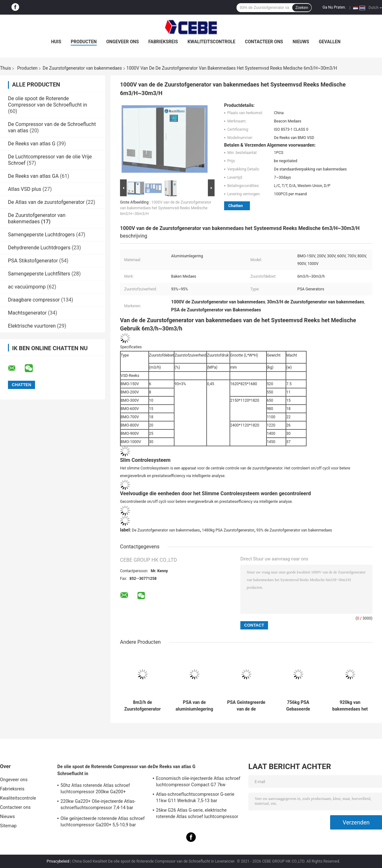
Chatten (236, 206)
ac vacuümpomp (27, 287)
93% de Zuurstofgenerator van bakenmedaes (294, 530)
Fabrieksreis (163, 42)
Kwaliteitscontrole (212, 42)
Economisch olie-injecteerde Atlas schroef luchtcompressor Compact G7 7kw (198, 781)
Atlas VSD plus (25, 189)
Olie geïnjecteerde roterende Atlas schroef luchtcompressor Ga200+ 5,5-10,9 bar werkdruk (103, 823)
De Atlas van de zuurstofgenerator (46, 202)
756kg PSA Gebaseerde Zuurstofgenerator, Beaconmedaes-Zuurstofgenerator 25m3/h (298, 706)
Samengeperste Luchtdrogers (41, 235)
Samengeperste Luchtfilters (39, 274)
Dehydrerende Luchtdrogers (39, 248)
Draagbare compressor (34, 300)
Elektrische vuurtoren (32, 326)
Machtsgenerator (27, 313)
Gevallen (329, 42)
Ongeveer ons (123, 42)
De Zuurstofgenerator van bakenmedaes (82, 68)
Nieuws (301, 42)
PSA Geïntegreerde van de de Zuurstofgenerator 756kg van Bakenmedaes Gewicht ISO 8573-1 (246, 706)
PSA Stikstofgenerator (33, 261)
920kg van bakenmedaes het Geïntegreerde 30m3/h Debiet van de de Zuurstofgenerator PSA (350, 706)
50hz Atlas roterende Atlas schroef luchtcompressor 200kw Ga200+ (95, 788)
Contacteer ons (264, 42)
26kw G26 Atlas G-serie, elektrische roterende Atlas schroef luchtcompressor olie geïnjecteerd (197, 814)
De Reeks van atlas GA (33, 176)
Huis (56, 42)
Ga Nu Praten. (334, 7)
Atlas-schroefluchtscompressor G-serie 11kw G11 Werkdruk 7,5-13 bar (195, 797)
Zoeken (302, 8)
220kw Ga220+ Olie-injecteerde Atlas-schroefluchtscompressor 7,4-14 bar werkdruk (98, 805)
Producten (84, 42)
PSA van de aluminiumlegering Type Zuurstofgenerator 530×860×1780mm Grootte (194, 706)
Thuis (5, 68)
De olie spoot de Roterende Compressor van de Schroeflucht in (48, 102)
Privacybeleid (58, 861)
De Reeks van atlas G (32, 144)
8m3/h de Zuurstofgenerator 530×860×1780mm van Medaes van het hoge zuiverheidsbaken (142, 706)
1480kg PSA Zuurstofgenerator (228, 530)
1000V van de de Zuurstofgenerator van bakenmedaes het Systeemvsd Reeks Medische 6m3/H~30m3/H (166, 208)
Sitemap (8, 826)
